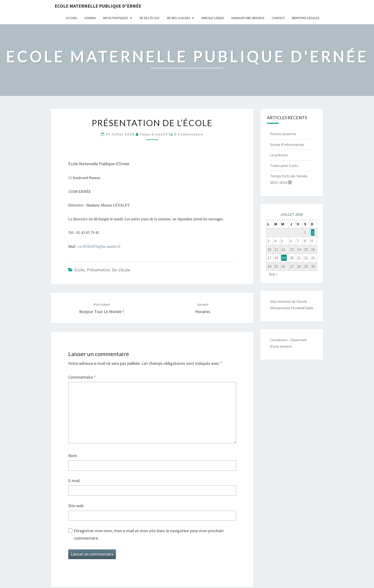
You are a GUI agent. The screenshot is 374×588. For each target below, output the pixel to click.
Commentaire (82, 377)
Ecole (79, 270)
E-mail (74, 481)
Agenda (90, 18)
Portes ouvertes (283, 134)
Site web (76, 506)
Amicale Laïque (213, 18)
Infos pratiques (116, 18)
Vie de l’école (149, 18)
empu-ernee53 (154, 134)
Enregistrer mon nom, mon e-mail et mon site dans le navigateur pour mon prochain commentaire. (149, 534)
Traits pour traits (284, 165)
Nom (73, 456)
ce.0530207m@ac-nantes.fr (99, 246)
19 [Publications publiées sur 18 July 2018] (284, 258)
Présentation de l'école (109, 270)
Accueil (72, 18)
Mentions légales (306, 18)
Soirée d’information (287, 144)
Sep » (273, 274)
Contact (278, 18)
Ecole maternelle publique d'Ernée (98, 6)
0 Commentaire (189, 134)
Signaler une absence (248, 18)
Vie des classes (179, 18)
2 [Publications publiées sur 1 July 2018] (313, 232)
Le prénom (279, 155)
